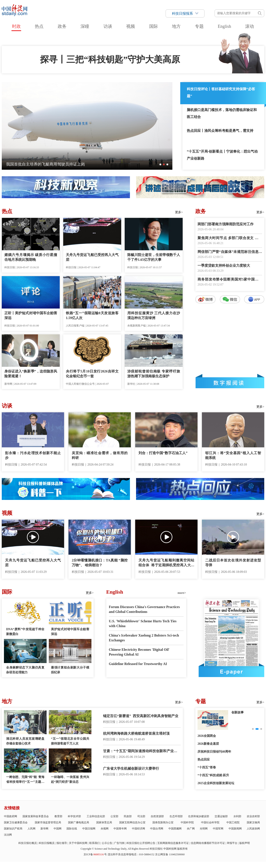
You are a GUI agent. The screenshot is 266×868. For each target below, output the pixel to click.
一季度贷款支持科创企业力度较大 (224, 266)
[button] (160, 164)
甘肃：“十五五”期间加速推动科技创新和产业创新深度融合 (142, 751)
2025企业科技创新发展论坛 (216, 783)
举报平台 (232, 843)
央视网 (105, 829)
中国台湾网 (157, 829)
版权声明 (245, 843)
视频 (131, 26)
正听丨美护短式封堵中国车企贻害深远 (31, 315)
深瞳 (85, 26)
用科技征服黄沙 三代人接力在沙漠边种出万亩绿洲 (154, 315)
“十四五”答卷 (207, 767)
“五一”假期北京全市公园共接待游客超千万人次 (70, 741)
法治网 (8, 835)
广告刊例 (119, 843)
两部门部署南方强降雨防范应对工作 (226, 224)
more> (182, 593)
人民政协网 (253, 829)
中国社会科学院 (210, 822)
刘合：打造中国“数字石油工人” (163, 453)
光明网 (204, 829)
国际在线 (72, 829)
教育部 (58, 816)
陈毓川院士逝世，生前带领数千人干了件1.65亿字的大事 (154, 257)
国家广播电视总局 (79, 822)
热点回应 (204, 759)
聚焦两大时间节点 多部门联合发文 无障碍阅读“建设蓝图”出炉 (230, 238)
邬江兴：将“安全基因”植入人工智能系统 (233, 455)
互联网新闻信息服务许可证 (173, 843)
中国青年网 (120, 829)
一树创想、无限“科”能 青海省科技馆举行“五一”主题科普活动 (25, 780)
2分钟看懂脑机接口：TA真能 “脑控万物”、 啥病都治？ (100, 563)
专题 (199, 26)
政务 (62, 26)
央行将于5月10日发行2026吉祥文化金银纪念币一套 (92, 374)
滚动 (250, 26)
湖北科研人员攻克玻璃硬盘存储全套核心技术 (25, 741)
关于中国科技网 (78, 843)
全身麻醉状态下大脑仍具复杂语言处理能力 (25, 670)
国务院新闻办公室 (163, 822)
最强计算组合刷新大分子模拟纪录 (70, 670)
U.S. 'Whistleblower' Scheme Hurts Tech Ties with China (143, 624)
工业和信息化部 (96, 816)
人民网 (31, 829)
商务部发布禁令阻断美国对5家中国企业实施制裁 (230, 280)
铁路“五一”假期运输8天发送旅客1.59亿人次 (92, 315)
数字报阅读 (230, 383)
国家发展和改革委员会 (36, 816)
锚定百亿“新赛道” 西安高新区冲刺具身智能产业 (141, 716)
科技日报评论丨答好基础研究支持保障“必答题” (221, 93)
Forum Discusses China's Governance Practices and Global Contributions (144, 609)
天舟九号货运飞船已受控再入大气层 (92, 257)
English (224, 26)
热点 (39, 26)
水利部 (237, 816)
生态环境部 (176, 816)
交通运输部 (221, 816)
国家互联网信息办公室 (132, 822)
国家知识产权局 (13, 829)
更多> (179, 212)
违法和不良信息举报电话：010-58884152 (131, 854)
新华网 (44, 829)
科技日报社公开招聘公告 (141, 843)
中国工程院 (233, 822)
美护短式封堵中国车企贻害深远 (70, 632)
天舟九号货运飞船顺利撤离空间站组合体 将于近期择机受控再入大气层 (166, 563)
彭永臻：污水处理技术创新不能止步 (33, 455)
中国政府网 (10, 816)
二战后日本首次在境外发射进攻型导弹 (233, 563)
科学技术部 (74, 816)
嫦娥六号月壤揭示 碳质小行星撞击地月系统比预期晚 (31, 257)
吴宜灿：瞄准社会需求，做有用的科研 (100, 455)
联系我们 (94, 843)
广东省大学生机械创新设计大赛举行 (131, 768)
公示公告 (107, 843)
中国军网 (218, 829)
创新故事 (238, 712)
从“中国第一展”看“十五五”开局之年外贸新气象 (47, 164)
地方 (176, 26)
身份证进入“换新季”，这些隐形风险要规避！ (31, 374)
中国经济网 (138, 829)
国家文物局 (253, 822)
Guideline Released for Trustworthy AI (138, 664)
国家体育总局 (104, 822)
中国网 (58, 829)
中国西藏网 (175, 829)
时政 (16, 26)
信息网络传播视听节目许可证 (208, 843)
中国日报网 (89, 829)
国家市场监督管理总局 (48, 822)
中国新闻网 (235, 829)
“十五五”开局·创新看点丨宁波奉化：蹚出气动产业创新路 (222, 155)
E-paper (231, 672)
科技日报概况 (47, 843)
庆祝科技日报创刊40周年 (214, 752)
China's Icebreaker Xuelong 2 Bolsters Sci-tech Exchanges (144, 638)
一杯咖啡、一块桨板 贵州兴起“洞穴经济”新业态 (70, 779)
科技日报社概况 (28, 843)
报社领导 (62, 843)
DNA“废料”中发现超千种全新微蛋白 (25, 632)
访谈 (108, 26)
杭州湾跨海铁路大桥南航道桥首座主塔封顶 (136, 733)
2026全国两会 (207, 736)
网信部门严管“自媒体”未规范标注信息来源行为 (230, 252)
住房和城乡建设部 (199, 816)
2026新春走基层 (208, 744)
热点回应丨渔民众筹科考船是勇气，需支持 (220, 131)
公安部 (114, 816)
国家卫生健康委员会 (16, 822)
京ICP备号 (95, 854)
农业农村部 (253, 816)
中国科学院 (187, 822)
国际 (154, 26)
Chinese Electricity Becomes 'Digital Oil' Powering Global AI (139, 652)
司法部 (141, 816)
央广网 (191, 829)
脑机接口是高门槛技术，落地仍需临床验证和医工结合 (222, 113)
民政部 (128, 816)
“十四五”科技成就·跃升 (213, 775)
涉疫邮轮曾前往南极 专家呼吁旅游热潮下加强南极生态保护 (154, 374)
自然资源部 (157, 816)
